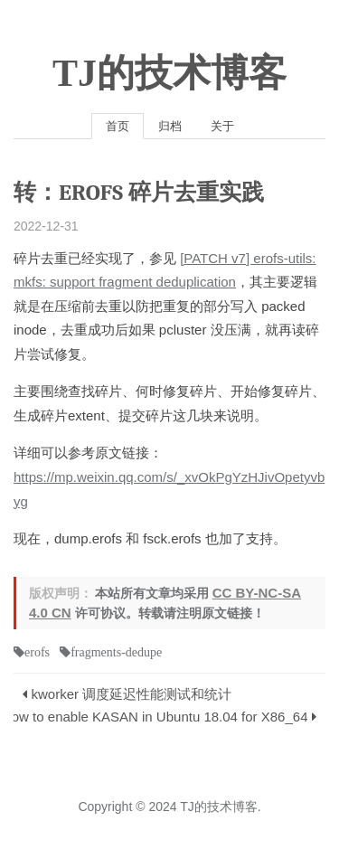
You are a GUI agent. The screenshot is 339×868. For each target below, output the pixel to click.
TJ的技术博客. (220, 807)
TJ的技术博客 (169, 73)
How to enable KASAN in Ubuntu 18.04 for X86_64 (155, 717)
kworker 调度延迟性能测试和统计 (132, 694)
